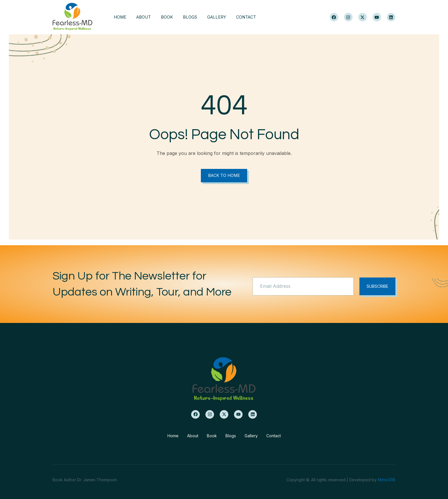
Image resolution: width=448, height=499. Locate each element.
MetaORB (387, 480)
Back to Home (224, 176)
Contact (255, 17)
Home (120, 17)
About (145, 17)
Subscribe (376, 287)
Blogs (195, 17)
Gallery (223, 17)
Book (170, 17)
